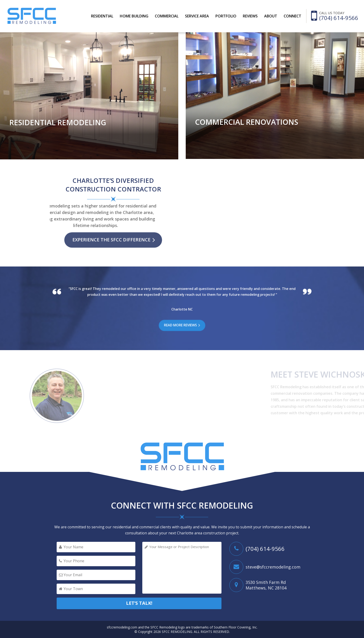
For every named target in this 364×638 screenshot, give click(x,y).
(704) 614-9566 (339, 18)
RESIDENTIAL (102, 16)
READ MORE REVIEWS (181, 325)
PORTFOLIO (226, 16)
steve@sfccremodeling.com (273, 567)
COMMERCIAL (167, 16)
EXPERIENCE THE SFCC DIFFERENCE (111, 232)
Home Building (134, 16)
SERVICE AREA (197, 16)
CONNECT (292, 16)
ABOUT (271, 16)
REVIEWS (250, 16)
